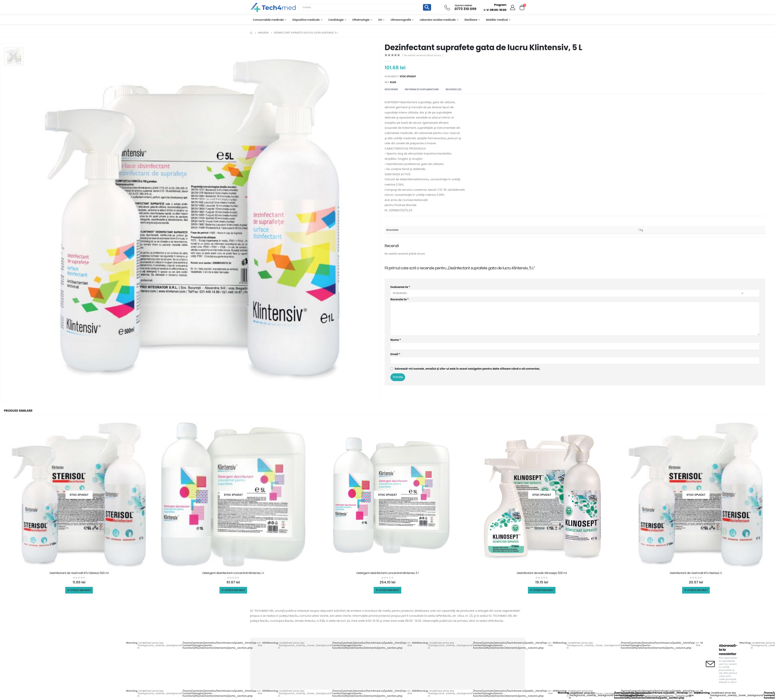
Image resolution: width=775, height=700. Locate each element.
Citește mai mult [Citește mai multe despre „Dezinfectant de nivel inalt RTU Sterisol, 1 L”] (698, 590)
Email (395, 354)
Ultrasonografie (401, 20)
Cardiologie (336, 20)
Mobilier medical (497, 20)
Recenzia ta (400, 299)
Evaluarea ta (400, 287)
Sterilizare (471, 20)
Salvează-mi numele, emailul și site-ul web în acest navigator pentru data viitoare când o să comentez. (467, 369)
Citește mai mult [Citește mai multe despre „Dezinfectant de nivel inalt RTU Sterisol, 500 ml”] (81, 590)
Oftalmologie (361, 20)
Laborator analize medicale (438, 20)
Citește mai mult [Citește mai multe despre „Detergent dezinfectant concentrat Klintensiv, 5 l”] (389, 590)
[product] (79, 495)
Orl (380, 20)
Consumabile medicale (268, 20)
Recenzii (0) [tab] (453, 89)
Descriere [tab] (391, 89)
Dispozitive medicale (306, 20)
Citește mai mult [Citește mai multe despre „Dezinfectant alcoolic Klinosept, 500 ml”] (543, 590)
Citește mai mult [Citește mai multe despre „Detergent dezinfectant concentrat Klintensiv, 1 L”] (235, 590)
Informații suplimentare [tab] (422, 89)
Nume (396, 340)
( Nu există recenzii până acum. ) (423, 55)
